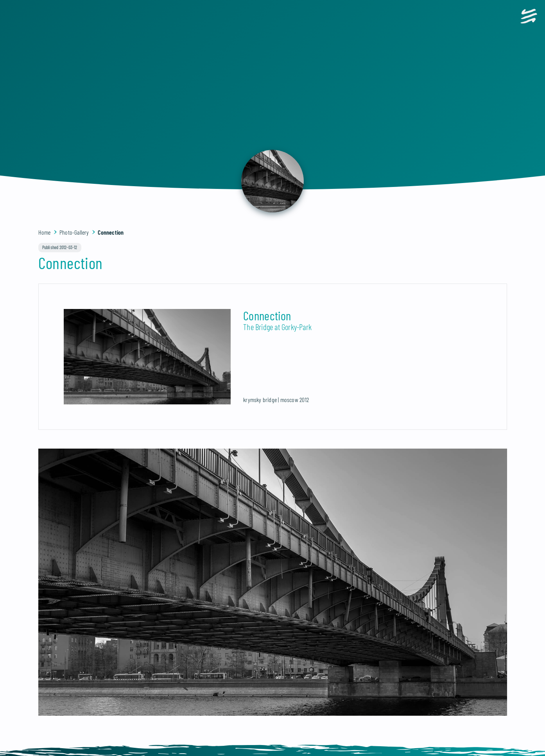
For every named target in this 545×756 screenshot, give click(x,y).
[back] (272, 181)
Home (45, 232)
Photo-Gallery (74, 232)
